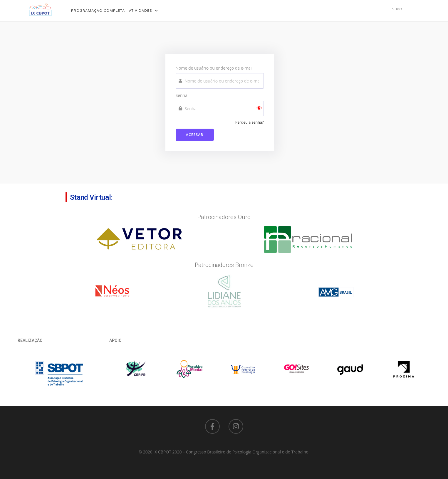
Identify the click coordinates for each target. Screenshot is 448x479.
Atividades (144, 11)
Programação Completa (98, 11)
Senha (182, 95)
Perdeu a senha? (250, 122)
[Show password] (259, 109)
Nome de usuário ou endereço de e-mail (214, 68)
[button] (398, 9)
